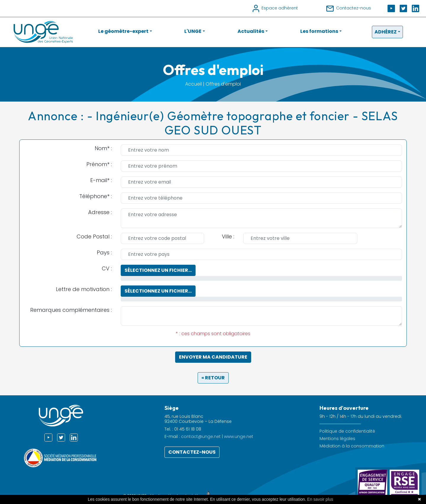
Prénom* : (99, 164)
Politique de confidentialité (347, 431)
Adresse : (100, 212)
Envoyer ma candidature (213, 357)
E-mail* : (101, 180)
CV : (107, 268)
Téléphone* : (96, 196)
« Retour (213, 378)
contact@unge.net (201, 436)
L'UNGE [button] (193, 31)
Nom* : (103, 148)
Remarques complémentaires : (71, 310)
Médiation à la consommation (352, 446)
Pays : (104, 252)
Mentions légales (337, 439)
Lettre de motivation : (84, 289)
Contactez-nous (192, 452)
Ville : (228, 236)
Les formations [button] (319, 31)
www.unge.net (239, 436)
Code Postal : (94, 236)
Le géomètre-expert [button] (123, 31)
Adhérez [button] (386, 32)
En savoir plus (320, 499)
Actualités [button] (251, 31)
